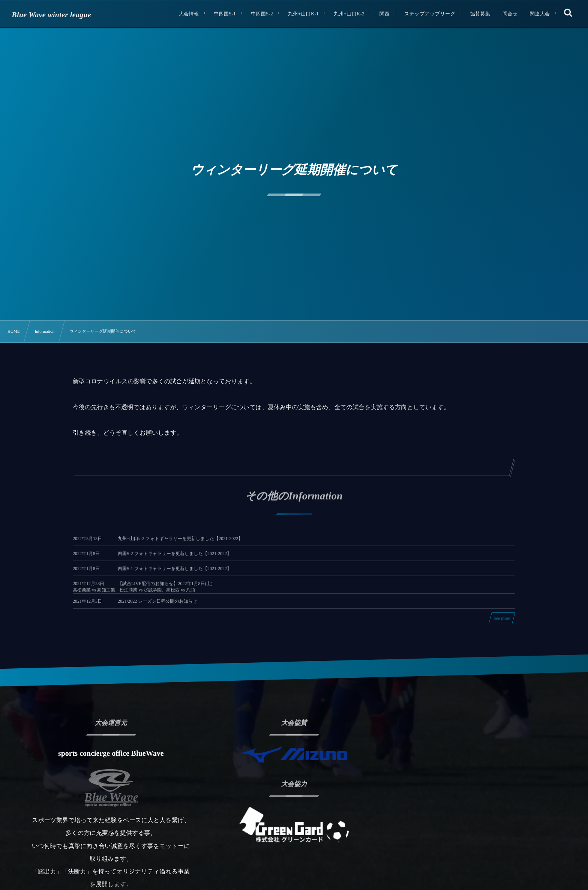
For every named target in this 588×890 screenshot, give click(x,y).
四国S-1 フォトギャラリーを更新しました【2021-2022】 (175, 574)
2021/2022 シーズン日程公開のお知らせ (157, 606)
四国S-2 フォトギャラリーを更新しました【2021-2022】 (175, 559)
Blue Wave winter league (51, 15)
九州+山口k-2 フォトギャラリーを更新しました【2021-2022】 (180, 544)
